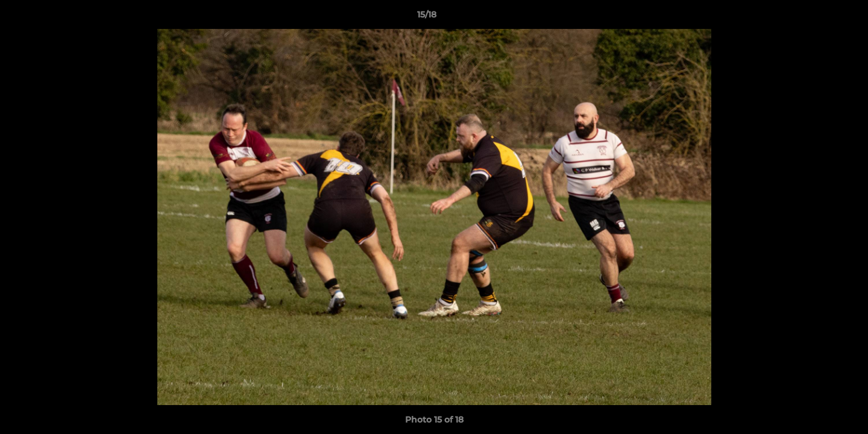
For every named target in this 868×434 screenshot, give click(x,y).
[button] (817, 17)
